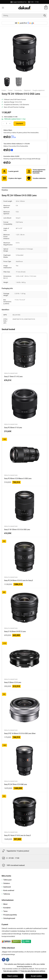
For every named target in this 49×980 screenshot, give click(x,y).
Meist (5, 904)
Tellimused (7, 880)
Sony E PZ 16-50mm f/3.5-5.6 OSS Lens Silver (20, 733)
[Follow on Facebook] (4, 960)
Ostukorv (7, 883)
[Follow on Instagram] (8, 960)
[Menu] (3, 8)
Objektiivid (27, 90)
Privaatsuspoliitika (10, 915)
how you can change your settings (33, 971)
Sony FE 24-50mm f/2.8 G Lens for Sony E (19, 580)
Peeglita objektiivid (39, 90)
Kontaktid (7, 908)
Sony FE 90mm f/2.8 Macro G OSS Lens (18, 478)
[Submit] (45, 15)
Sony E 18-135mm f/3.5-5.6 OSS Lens (17, 530)
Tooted (10, 90)
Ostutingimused (9, 918)
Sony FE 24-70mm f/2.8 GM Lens (16, 784)
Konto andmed (9, 890)
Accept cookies (36, 976)
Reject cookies (13, 976)
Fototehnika (18, 90)
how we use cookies (11, 971)
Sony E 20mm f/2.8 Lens (13, 682)
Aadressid (7, 887)
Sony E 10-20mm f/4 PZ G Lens (15, 631)
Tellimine (7, 894)
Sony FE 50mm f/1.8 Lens (13, 428)
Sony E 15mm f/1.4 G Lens (13, 377)
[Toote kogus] (6, 124)
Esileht (4, 90)
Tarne (5, 911)
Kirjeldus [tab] (5, 190)
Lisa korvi (19, 124)
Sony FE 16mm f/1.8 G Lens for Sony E (17, 835)
